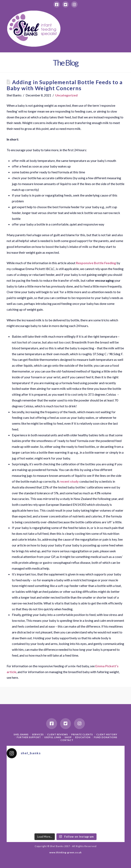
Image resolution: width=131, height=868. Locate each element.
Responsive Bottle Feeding (96, 263)
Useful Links (53, 737)
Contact (67, 740)
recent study (69, 481)
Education (83, 737)
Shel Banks (21, 734)
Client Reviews (58, 734)
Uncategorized (66, 95)
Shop (68, 737)
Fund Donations (106, 737)
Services (38, 734)
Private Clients (82, 734)
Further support (29, 737)
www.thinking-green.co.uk (65, 852)
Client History (107, 734)
